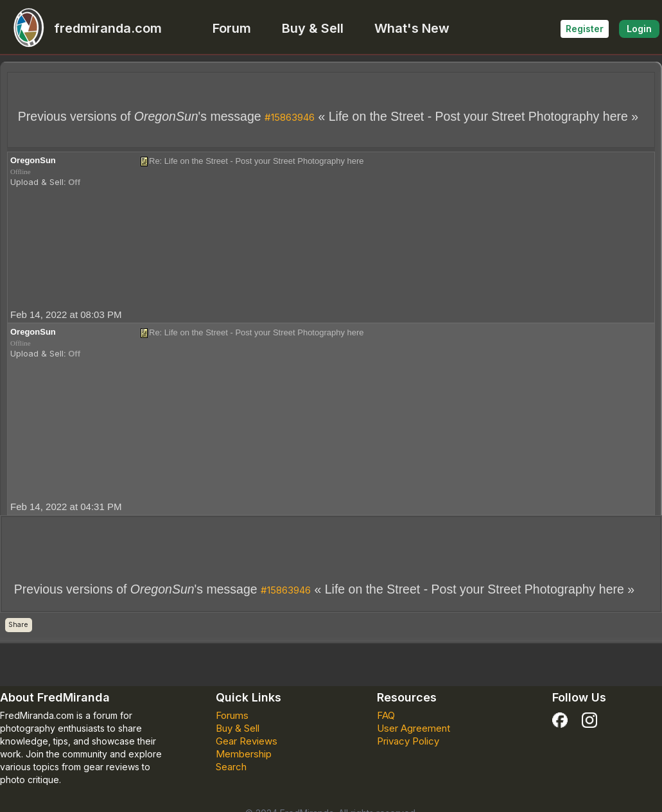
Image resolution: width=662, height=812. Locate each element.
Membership (244, 754)
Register (585, 29)
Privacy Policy (408, 741)
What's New (412, 28)
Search (231, 767)
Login (639, 29)
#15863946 (290, 117)
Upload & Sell (37, 182)
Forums (232, 715)
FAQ (386, 715)
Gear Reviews (247, 741)
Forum (232, 28)
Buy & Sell (313, 28)
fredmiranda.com (82, 28)
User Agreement (414, 728)
